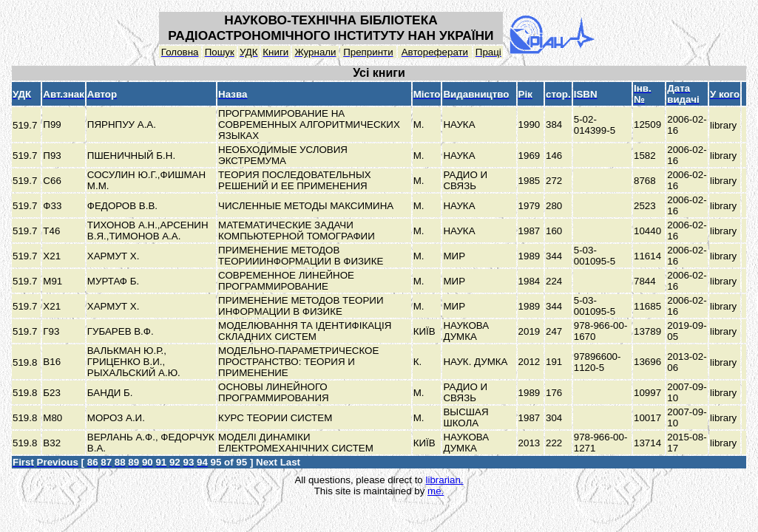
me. (436, 491)
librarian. (444, 480)
